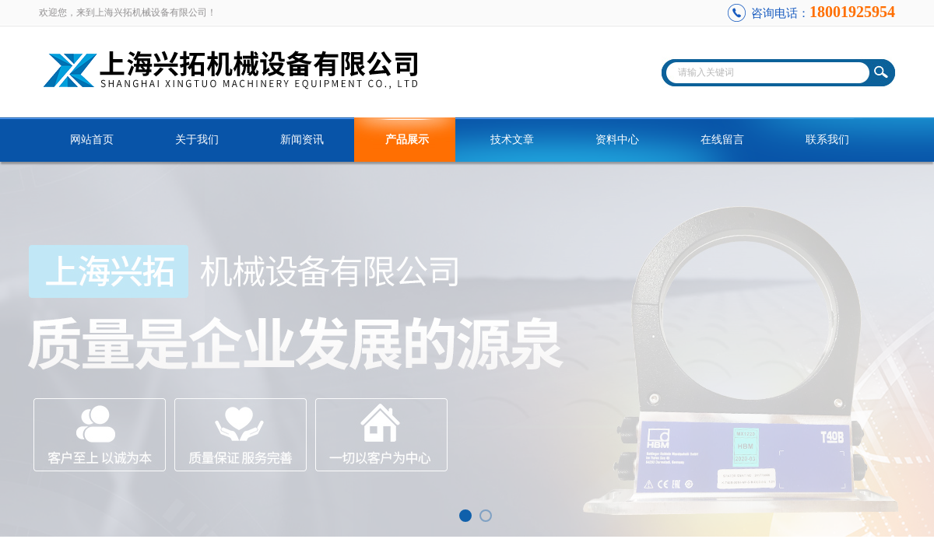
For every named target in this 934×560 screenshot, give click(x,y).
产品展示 (407, 140)
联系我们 (827, 140)
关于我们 (197, 140)
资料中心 (617, 140)
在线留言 (722, 140)
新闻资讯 (302, 140)
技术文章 (512, 140)
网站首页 (92, 140)
